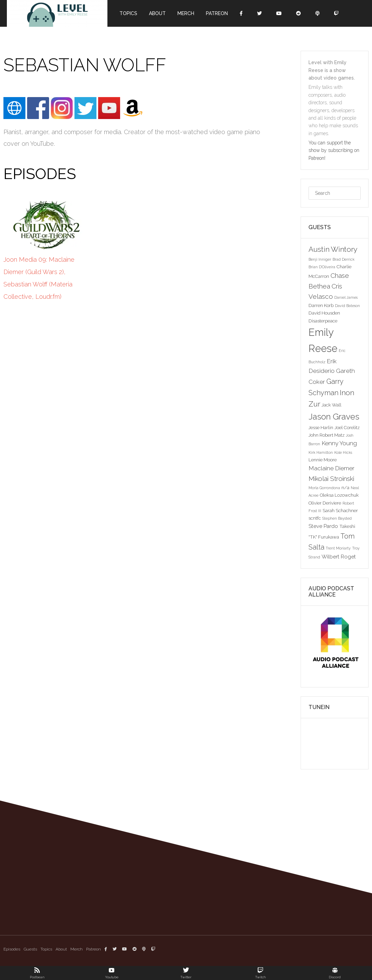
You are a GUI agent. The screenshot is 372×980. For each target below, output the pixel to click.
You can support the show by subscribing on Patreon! (334, 150)
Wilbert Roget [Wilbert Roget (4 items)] (339, 557)
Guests (30, 949)
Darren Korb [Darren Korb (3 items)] (321, 305)
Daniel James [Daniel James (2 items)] (346, 297)
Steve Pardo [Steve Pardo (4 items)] (323, 526)
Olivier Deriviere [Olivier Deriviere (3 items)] (325, 503)
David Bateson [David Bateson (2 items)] (347, 306)
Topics (128, 13)
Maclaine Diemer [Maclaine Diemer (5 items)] (332, 468)
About (157, 13)
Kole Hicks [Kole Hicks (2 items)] (343, 452)
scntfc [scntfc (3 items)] (315, 518)
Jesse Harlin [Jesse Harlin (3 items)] (321, 427)
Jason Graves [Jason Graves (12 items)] (334, 417)
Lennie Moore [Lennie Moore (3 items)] (323, 460)
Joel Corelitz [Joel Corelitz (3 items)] (347, 427)
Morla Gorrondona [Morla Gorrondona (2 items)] (324, 488)
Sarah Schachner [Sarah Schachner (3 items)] (340, 510)
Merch (186, 13)
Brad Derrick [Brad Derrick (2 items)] (344, 259)
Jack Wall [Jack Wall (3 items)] (332, 405)
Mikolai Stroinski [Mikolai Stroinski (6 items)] (331, 479)
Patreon (217, 13)
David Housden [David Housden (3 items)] (324, 313)
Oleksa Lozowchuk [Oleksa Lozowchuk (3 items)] (339, 495)
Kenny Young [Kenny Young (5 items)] (339, 443)
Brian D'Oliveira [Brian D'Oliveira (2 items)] (322, 267)
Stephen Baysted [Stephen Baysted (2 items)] (337, 518)
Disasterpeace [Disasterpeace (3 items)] (323, 321)
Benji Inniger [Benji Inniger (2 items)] (320, 259)
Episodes (12, 949)
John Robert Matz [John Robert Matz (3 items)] (327, 435)
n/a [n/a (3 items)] (345, 487)
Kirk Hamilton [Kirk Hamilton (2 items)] (321, 452)
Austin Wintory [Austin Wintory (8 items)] (333, 249)
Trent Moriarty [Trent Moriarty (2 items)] (338, 548)
